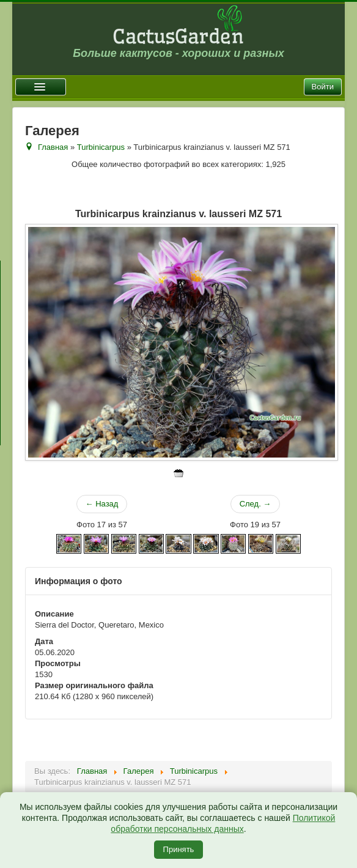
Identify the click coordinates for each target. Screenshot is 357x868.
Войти (323, 87)
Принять (179, 849)
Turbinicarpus (101, 147)
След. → (256, 504)
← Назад (102, 504)
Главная (53, 147)
